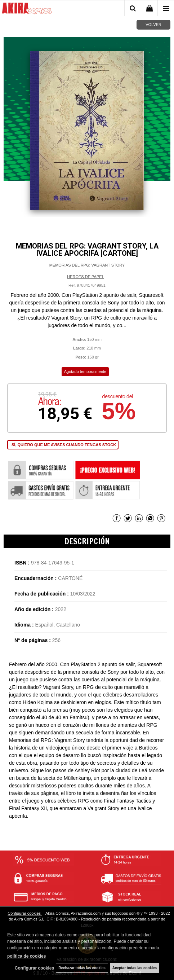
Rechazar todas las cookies (82, 968)
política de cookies (26, 956)
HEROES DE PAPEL (86, 277)
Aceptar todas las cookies (135, 968)
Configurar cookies (25, 913)
